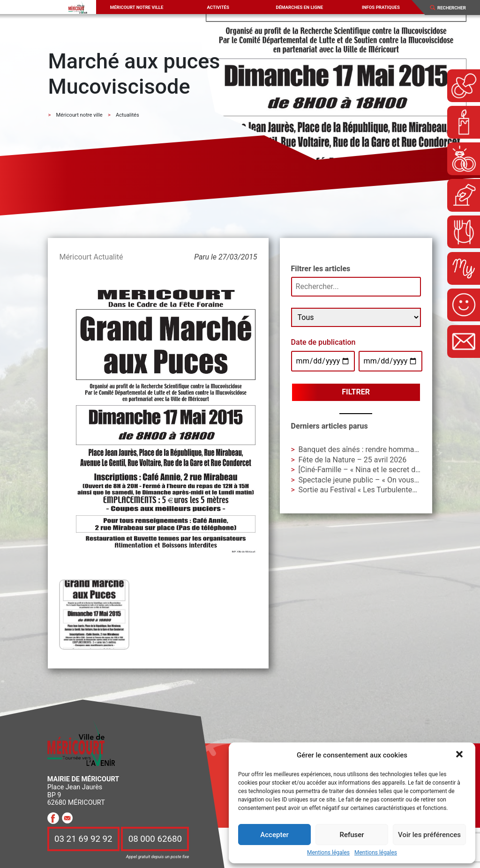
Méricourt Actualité (91, 257)
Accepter (274, 835)
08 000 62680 (155, 839)
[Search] (455, 8)
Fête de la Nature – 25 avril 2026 (353, 460)
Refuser (352, 835)
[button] (460, 755)
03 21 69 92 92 (83, 839)
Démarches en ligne (299, 7)
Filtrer (356, 392)
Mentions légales (328, 853)
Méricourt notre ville (137, 7)
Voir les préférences (429, 835)
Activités (218, 7)
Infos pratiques (381, 7)
